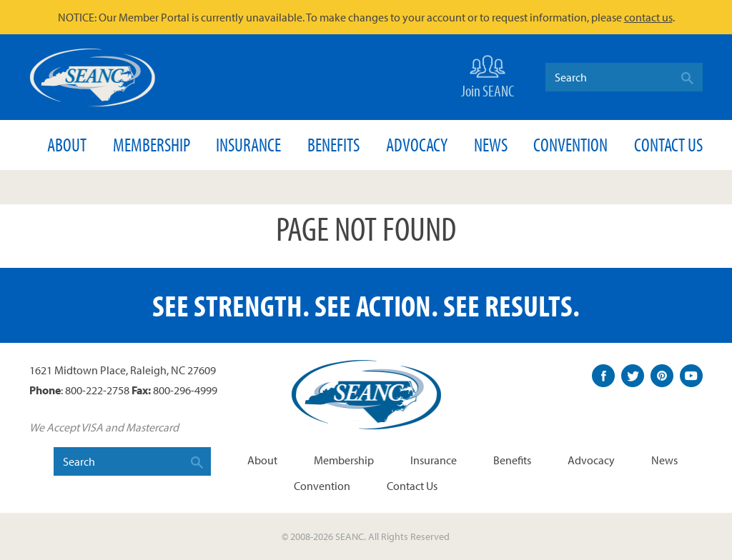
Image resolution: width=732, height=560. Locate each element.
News (491, 145)
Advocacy (417, 145)
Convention (570, 145)
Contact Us (668, 145)
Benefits (333, 145)
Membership (152, 145)
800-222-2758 (97, 390)
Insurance (248, 145)
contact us (648, 17)
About (67, 145)
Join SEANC (488, 75)
